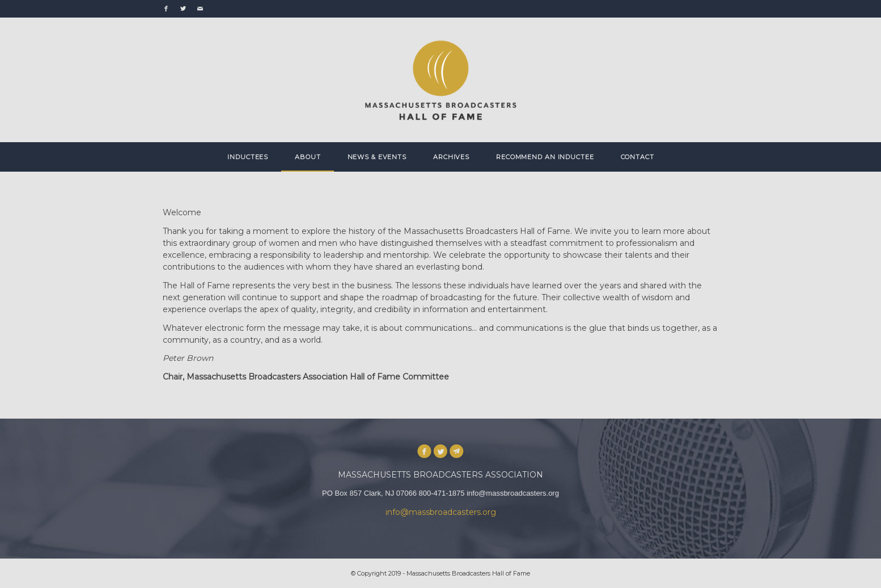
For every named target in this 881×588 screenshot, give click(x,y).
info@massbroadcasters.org (441, 512)
